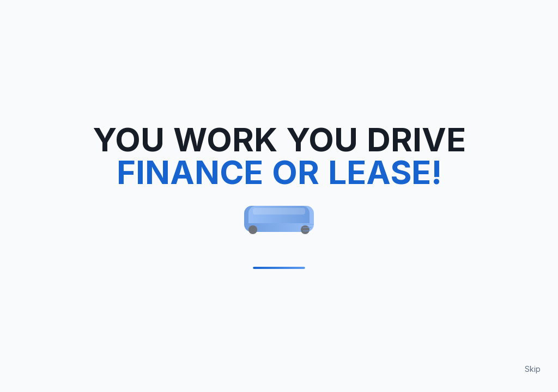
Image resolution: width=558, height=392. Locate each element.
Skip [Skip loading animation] (533, 369)
